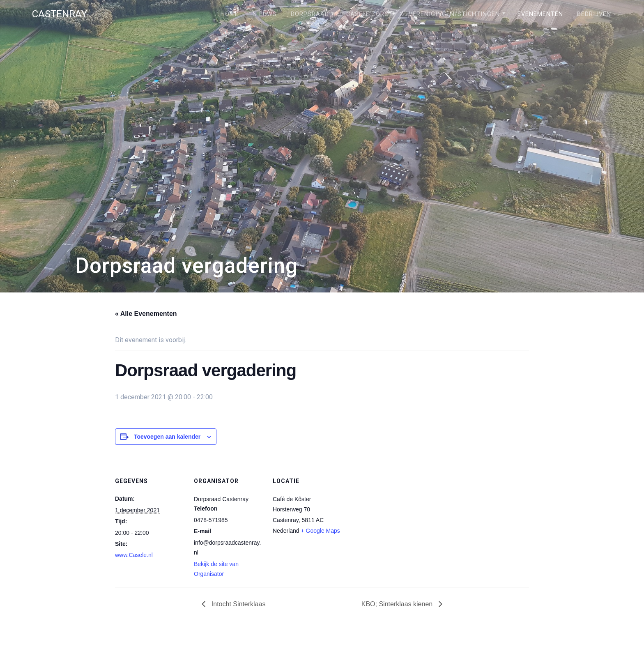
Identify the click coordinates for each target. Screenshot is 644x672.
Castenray (60, 14)
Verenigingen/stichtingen (454, 14)
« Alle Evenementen (146, 314)
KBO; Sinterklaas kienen (398, 604)
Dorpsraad (310, 14)
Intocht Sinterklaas (237, 604)
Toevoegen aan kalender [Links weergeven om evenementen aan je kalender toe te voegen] (167, 437)
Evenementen (540, 14)
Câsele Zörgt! (370, 14)
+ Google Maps (321, 531)
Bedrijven (594, 14)
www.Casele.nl (134, 555)
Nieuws (265, 14)
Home (230, 14)
